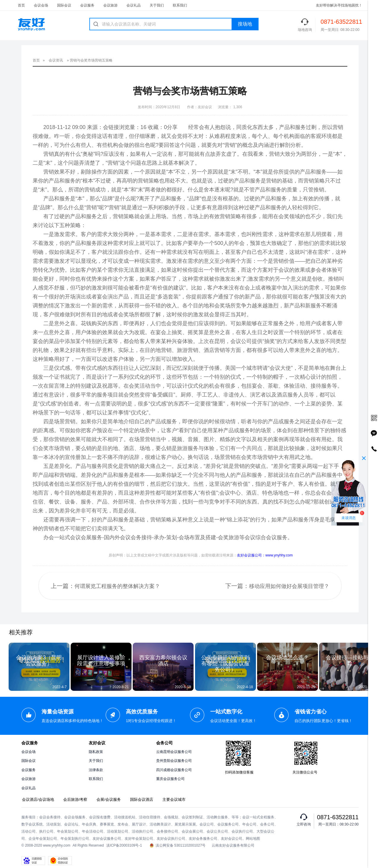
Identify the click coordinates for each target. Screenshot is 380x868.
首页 (21, 5)
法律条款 (96, 770)
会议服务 (87, 5)
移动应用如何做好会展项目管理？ (289, 586)
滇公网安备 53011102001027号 (178, 846)
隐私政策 (96, 752)
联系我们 (180, 5)
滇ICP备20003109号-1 (124, 845)
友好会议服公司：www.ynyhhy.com (265, 555)
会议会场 (41, 5)
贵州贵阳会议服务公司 (174, 761)
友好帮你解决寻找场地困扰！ (339, 5)
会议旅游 (110, 5)
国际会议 (64, 5)
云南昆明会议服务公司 (174, 752)
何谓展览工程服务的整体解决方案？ (117, 586)
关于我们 (157, 5)
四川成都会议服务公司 (174, 770)
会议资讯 (56, 60)
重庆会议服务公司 (170, 779)
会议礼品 (134, 5)
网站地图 (253, 839)
